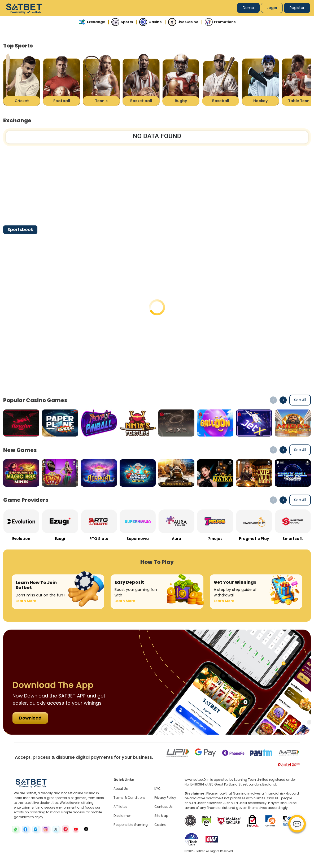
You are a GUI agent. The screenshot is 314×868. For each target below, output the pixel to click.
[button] (283, 400)
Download (30, 718)
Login (272, 8)
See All (300, 400)
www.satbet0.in (197, 780)
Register (297, 8)
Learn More (26, 601)
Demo (248, 8)
